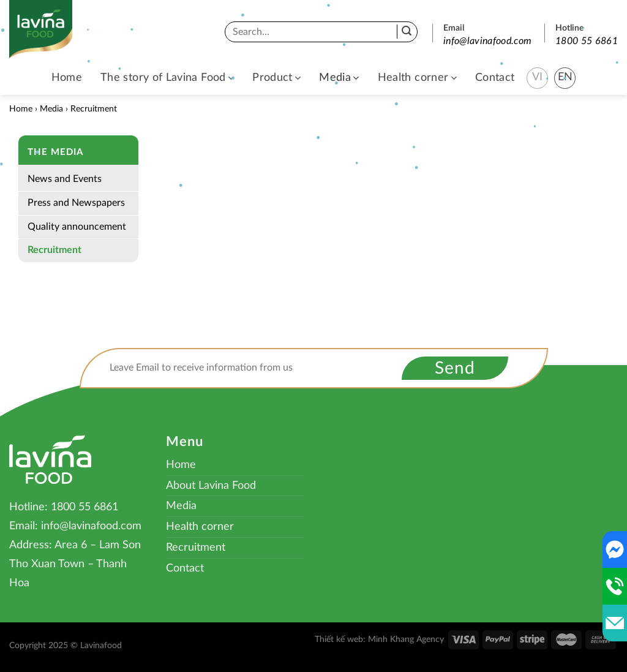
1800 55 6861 (587, 41)
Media (339, 78)
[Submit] (407, 32)
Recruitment (54, 250)
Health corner (417, 78)
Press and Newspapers (76, 203)
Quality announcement (77, 227)
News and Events (65, 179)
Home (67, 78)
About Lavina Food (211, 486)
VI (538, 77)
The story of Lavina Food (167, 78)
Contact (495, 78)
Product (276, 78)
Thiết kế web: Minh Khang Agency (379, 639)
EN (565, 77)
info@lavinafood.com (487, 41)
